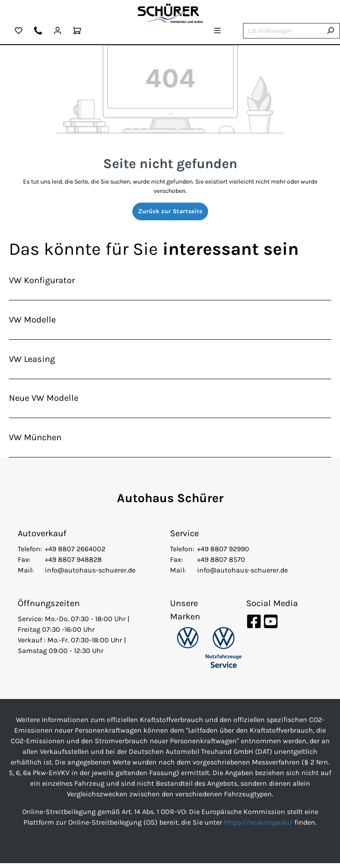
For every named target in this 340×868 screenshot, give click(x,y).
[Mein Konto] (58, 32)
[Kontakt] (38, 32)
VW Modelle (32, 321)
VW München (35, 442)
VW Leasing (32, 361)
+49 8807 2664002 (75, 554)
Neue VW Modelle (44, 401)
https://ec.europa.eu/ (258, 827)
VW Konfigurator (42, 281)
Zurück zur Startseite (170, 211)
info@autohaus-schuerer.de (90, 575)
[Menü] (217, 32)
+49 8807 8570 (221, 564)
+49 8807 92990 (223, 554)
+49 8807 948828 (73, 564)
